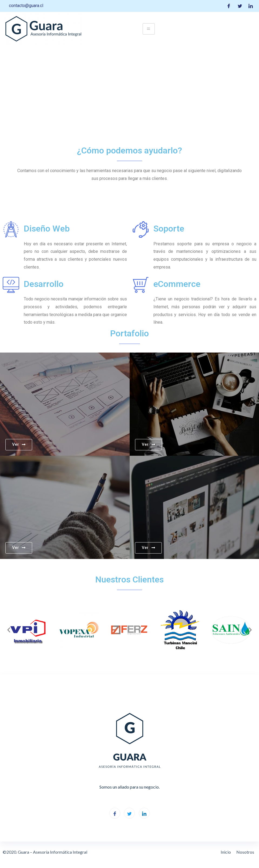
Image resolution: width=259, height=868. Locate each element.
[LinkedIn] (251, 6)
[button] (9, 630)
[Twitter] (240, 6)
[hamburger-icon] (149, 29)
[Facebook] (229, 6)
